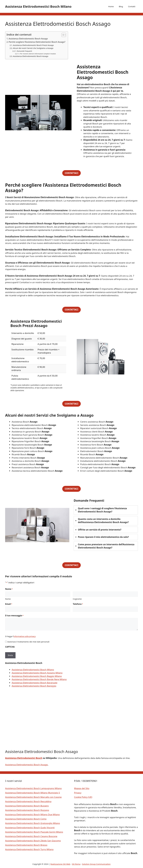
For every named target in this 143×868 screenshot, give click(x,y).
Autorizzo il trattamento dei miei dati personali (28, 642)
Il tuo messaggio (14, 616)
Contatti (132, 6)
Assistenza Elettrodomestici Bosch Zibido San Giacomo (33, 841)
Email (9, 604)
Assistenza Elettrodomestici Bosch (24, 758)
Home (111, 6)
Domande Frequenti (24, 51)
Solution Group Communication (96, 864)
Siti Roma (76, 864)
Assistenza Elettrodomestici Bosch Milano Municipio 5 (33, 793)
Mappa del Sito (82, 788)
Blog (121, 6)
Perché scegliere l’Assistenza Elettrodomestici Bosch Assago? (37, 42)
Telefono (78, 604)
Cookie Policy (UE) (83, 797)
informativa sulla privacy (25, 636)
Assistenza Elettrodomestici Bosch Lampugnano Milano (33, 788)
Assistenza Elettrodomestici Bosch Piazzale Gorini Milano (34, 832)
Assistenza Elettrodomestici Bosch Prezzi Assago (33, 45)
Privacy (78, 793)
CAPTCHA (10, 647)
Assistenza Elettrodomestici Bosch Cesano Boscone (31, 836)
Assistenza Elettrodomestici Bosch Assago (28, 39)
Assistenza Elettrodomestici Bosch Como (26, 819)
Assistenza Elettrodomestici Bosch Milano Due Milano (32, 814)
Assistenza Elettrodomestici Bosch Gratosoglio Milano (33, 823)
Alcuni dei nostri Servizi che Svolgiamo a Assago (33, 48)
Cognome (77, 599)
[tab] (106, 510)
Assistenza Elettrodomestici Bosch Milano (38, 6)
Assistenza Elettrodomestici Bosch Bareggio (34, 686)
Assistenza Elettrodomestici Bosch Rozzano (27, 810)
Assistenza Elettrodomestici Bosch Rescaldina (28, 801)
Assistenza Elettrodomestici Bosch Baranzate (35, 683)
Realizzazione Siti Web (60, 864)
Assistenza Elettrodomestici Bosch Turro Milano (29, 849)
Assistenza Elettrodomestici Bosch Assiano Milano (37, 673)
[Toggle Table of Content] (62, 35)
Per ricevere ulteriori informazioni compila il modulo (38, 54)
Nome (8, 599)
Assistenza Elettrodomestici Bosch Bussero (27, 806)
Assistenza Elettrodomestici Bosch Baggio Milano (37, 676)
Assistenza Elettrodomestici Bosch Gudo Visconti (30, 828)
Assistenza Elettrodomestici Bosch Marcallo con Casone (33, 797)
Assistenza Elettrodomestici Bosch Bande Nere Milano (39, 679)
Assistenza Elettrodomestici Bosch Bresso (26, 845)
